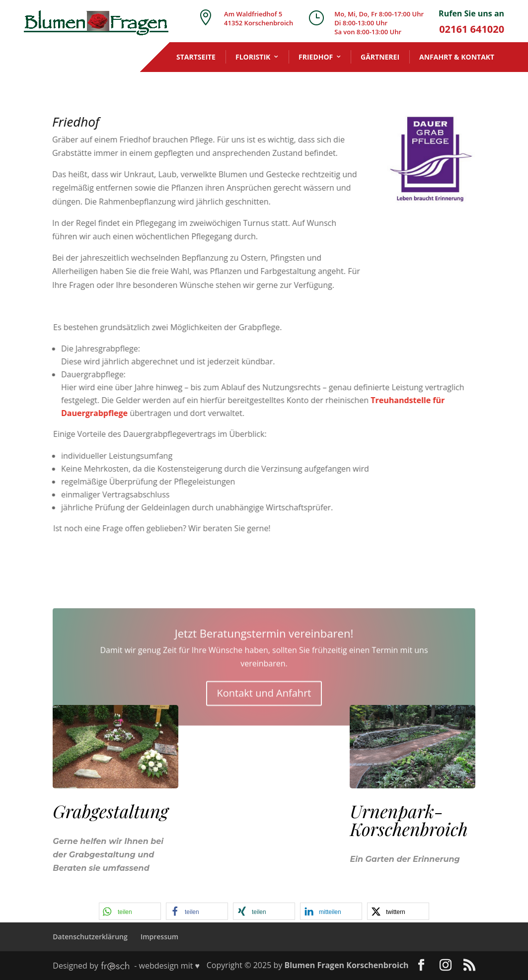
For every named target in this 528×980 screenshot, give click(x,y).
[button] (130, 911)
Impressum (159, 937)
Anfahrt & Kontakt (457, 57)
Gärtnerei (380, 57)
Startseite (196, 57)
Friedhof (316, 57)
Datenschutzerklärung (90, 937)
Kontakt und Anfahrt (264, 736)
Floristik (253, 57)
